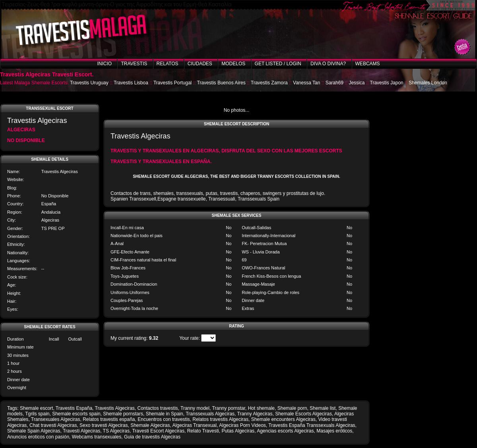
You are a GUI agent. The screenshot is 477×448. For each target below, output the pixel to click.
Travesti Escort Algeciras (158, 431)
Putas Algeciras (238, 431)
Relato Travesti (203, 431)
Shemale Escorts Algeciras (303, 414)
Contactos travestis (158, 408)
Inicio (104, 64)
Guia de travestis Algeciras (152, 437)
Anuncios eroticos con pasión (38, 437)
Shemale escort (36, 408)
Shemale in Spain (165, 414)
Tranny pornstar (229, 408)
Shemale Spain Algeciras (34, 431)
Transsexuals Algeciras (210, 414)
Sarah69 (334, 83)
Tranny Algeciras (255, 414)
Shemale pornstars (123, 414)
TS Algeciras (116, 431)
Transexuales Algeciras (56, 419)
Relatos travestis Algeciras (220, 419)
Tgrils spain (37, 414)
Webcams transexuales (97, 437)
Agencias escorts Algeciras (285, 431)
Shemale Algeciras (150, 425)
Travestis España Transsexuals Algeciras (312, 425)
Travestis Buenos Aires (221, 83)
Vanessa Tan (306, 83)
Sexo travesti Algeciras (104, 425)
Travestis (134, 64)
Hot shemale (261, 408)
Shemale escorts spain (76, 414)
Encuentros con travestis (164, 419)
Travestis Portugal (173, 83)
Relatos (168, 64)
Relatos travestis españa (109, 419)
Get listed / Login (278, 64)
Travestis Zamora (269, 83)
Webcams (368, 64)
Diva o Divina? (328, 64)
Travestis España (74, 408)
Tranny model (195, 408)
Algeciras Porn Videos (242, 425)
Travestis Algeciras (115, 408)
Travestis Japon (387, 83)
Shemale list (323, 408)
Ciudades (200, 64)
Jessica (357, 83)
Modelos (233, 64)
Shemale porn (292, 408)
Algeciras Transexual (195, 425)
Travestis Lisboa (131, 83)
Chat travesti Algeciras (53, 425)
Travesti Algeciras (81, 431)
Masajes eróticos (334, 431)
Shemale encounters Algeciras (283, 419)
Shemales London (428, 83)
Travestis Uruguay (89, 83)
